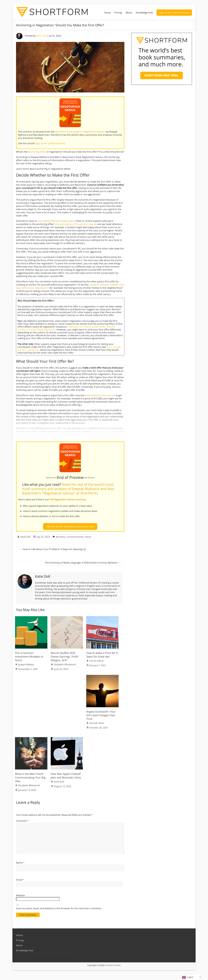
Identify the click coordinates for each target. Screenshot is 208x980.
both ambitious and (100, 395)
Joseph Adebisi (26, 663)
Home (107, 13)
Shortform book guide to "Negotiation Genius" (80, 132)
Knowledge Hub (144, 13)
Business (61, 536)
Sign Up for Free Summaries (174, 13)
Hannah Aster (97, 722)
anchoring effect (37, 152)
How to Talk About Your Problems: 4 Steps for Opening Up (53, 548)
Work (88, 536)
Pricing (118, 13)
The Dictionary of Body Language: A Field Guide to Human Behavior (83, 561)
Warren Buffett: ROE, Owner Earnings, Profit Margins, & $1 (64, 655)
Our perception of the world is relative (76, 224)
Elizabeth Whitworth (65, 663)
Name (20, 862)
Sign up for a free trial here (50, 143)
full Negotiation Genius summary (68, 499)
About (129, 13)
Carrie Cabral (96, 660)
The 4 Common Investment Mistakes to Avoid (29, 655)
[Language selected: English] (191, 977)
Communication (75, 536)
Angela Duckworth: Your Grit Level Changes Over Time (101, 714)
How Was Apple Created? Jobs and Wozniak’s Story (66, 774)
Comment (22, 819)
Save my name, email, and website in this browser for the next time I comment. (59, 907)
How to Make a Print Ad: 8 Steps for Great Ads (102, 654)
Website (20, 894)
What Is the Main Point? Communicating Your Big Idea (30, 776)
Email (20, 878)
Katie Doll (41, 36)
